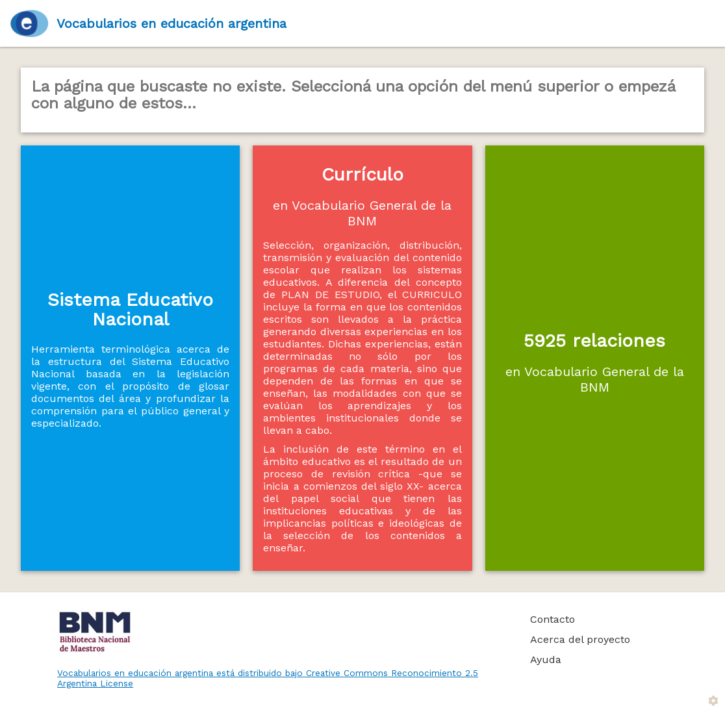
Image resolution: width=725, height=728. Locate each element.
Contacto (553, 619)
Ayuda (546, 659)
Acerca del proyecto (580, 639)
